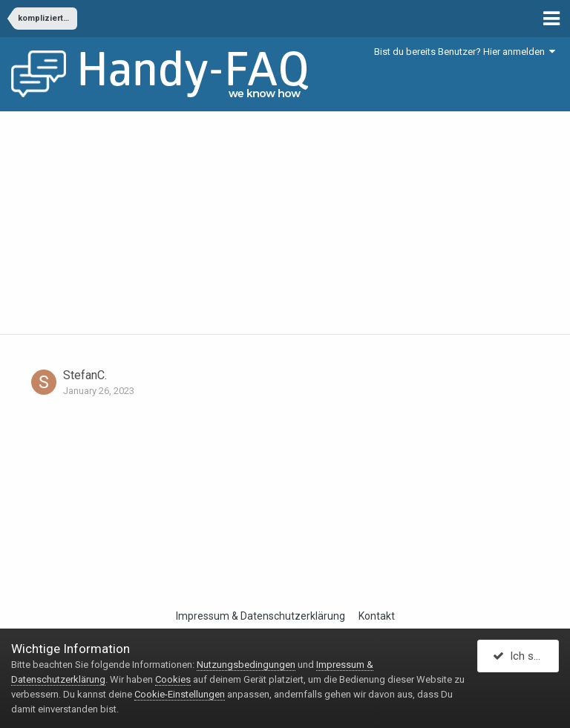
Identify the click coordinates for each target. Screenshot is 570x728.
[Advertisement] (285, 223)
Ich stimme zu (526, 656)
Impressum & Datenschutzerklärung (261, 616)
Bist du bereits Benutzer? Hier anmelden (465, 52)
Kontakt (377, 616)
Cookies (173, 679)
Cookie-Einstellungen (180, 694)
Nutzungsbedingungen (246, 665)
